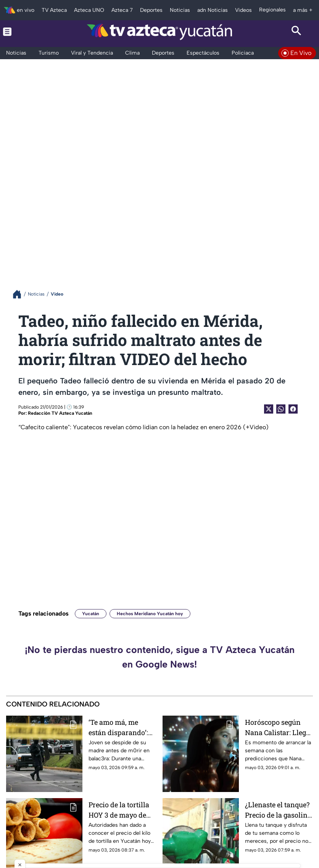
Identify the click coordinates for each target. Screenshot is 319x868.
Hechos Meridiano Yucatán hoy (150, 614)
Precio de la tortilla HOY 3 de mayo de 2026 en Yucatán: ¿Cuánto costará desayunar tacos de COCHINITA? (119, 810)
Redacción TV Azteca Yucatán (60, 413)
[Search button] (296, 32)
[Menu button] (23, 32)
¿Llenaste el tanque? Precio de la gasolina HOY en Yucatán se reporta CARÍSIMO (278, 810)
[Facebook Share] (293, 409)
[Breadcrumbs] (20, 294)
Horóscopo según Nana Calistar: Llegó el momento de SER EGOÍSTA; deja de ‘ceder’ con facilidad (277, 727)
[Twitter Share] (269, 409)
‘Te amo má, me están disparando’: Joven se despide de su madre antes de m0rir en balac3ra (121, 727)
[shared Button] (281, 409)
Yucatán (91, 614)
